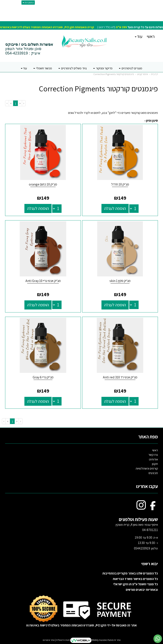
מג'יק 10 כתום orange (43, 184)
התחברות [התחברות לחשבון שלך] (28, 2)
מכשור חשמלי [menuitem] (43, 68)
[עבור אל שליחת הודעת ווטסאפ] (158, 639)
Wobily (95, 640)
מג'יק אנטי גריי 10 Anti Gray (43, 281)
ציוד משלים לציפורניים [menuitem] (73, 68)
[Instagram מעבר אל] (141, 508)
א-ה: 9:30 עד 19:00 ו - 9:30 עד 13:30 (146, 543)
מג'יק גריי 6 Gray (43, 377)
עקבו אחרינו (147, 486)
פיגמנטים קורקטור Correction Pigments (114, 74)
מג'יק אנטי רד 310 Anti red (120, 377)
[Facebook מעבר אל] (153, 508)
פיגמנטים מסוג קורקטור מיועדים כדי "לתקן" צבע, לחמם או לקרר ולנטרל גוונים (113, 113)
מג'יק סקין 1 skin (120, 281)
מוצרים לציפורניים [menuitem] (131, 68)
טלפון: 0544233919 (146, 548)
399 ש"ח (121, 27)
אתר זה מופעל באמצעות (82, 640)
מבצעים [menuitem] (153, 473)
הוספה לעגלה (115, 208)
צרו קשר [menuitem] (153, 455)
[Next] (11, 103)
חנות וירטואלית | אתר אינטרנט (56, 640)
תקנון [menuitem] (155, 464)
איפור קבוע (143, 74)
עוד (139, 36)
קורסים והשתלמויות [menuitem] (147, 468)
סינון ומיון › (151, 121)
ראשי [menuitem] (151, 36)
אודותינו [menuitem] (153, 459)
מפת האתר (148, 437)
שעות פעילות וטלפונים (138, 519)
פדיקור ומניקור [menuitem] (103, 68)
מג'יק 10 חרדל (120, 184)
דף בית (155, 74)
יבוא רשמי (149, 564)
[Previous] (20, 103)
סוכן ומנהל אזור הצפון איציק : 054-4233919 (29, 49)
